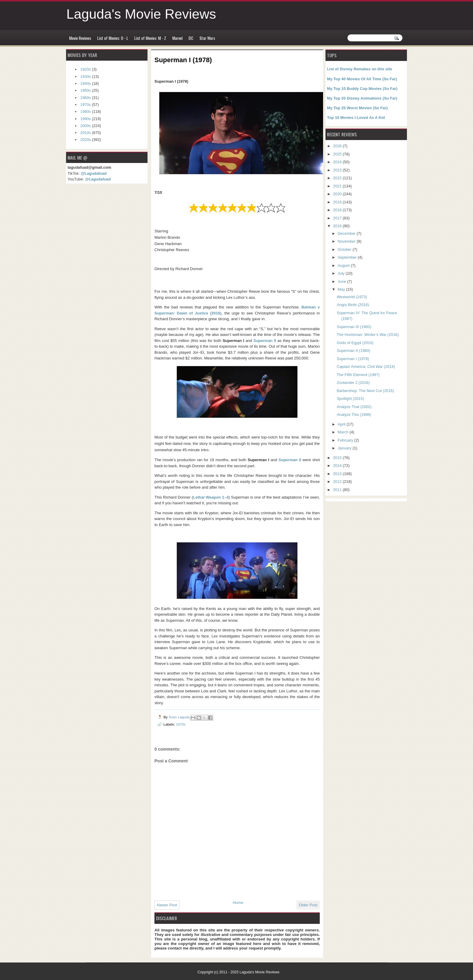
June (342, 281)
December (347, 233)
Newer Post (167, 905)
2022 (338, 178)
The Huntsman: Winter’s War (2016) (368, 335)
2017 (338, 218)
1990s (86, 119)
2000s (86, 126)
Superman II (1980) (353, 351)
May (342, 289)
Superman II (265, 341)
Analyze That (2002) (354, 407)
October (345, 249)
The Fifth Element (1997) (358, 375)
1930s (86, 77)
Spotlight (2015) (350, 399)
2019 (338, 202)
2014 (338, 466)
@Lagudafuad (94, 173)
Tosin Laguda (180, 717)
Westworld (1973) (352, 297)
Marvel (177, 38)
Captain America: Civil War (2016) (366, 367)
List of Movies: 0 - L (113, 38)
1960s (86, 98)
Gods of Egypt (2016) (355, 343)
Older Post (308, 905)
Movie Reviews (80, 38)
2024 (338, 162)
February (346, 440)
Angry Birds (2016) (353, 305)
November (347, 241)
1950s (86, 90)
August (344, 265)
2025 (338, 154)
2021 (338, 186)
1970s (181, 724)
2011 (338, 490)
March (343, 432)
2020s (86, 140)
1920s (86, 69)
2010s (86, 133)
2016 (338, 226)
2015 (338, 458)
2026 (338, 146)
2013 (338, 474)
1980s (86, 112)
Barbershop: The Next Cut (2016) (365, 391)
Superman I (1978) (353, 359)
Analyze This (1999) (354, 415)
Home (238, 903)
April (342, 424)
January (345, 448)
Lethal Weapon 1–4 (211, 497)
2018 (338, 210)
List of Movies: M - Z (150, 38)
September (348, 257)
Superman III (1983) (354, 327)
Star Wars (207, 38)
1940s (86, 83)
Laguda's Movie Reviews (141, 14)
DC (191, 38)
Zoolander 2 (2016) (353, 383)
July (341, 273)
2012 (338, 482)
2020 (338, 194)
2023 (338, 170)
